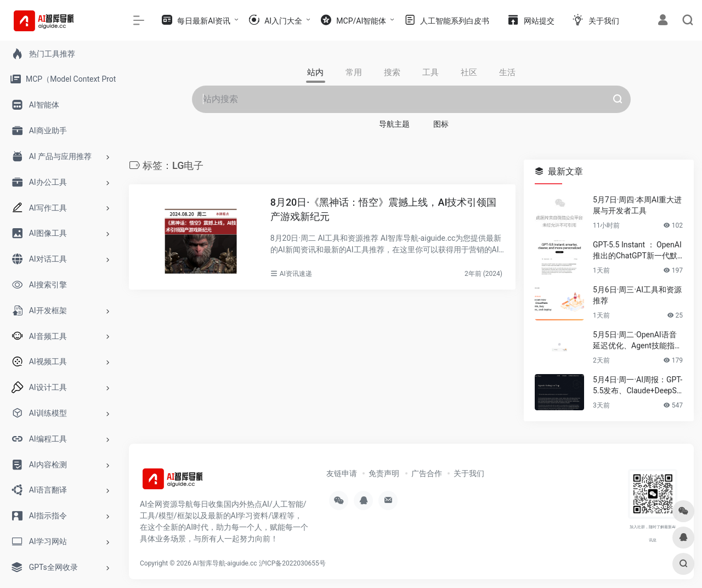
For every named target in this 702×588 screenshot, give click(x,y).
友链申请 (342, 473)
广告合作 (427, 473)
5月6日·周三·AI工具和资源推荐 (637, 295)
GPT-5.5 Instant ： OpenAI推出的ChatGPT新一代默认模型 (637, 251)
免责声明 (384, 473)
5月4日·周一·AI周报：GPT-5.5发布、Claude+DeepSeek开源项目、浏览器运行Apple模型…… (638, 386)
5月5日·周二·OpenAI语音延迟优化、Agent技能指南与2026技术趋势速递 (638, 341)
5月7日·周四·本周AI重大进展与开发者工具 (637, 205)
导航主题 (394, 124)
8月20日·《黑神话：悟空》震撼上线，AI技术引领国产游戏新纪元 (384, 209)
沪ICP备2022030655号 (292, 563)
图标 (441, 124)
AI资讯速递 (296, 274)
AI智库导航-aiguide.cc (225, 563)
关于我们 (469, 473)
